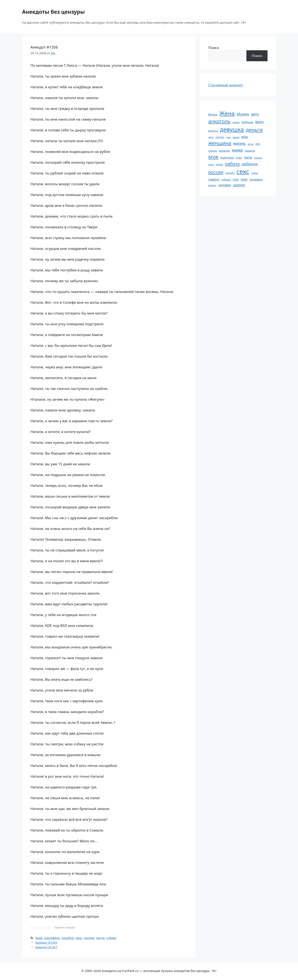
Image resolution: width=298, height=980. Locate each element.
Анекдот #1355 (46, 943)
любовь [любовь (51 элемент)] (213, 151)
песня (100, 938)
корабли (68, 938)
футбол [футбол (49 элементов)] (212, 185)
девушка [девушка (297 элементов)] (232, 129)
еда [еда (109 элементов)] (245, 137)
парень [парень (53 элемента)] (258, 158)
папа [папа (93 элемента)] (248, 157)
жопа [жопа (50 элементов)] (250, 144)
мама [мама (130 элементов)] (237, 150)
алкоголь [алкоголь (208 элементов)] (219, 121)
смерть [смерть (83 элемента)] (214, 179)
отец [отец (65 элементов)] (239, 158)
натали (89, 938)
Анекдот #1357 (46, 947)
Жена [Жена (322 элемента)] (227, 113)
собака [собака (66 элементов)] (226, 180)
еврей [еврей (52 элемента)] (236, 137)
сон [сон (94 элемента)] (236, 179)
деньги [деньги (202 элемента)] (254, 130)
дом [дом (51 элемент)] (228, 137)
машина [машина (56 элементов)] (250, 151)
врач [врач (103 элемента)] (259, 122)
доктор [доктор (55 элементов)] (220, 137)
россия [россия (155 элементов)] (216, 172)
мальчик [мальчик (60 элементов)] (224, 151)
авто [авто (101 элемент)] (255, 114)
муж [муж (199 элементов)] (213, 157)
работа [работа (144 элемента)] (232, 164)
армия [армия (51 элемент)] (236, 122)
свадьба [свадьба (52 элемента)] (230, 173)
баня (39, 938)
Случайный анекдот (226, 85)
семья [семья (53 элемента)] (255, 173)
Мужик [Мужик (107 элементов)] (243, 114)
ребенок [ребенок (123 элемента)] (250, 164)
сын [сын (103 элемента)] (244, 179)
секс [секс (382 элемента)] (243, 171)
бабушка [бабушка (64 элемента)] (247, 122)
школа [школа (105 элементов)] (239, 185)
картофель (52, 938)
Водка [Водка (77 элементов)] (213, 114)
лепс (79, 938)
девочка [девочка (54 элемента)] (213, 131)
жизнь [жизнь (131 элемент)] (239, 143)
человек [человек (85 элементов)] (225, 185)
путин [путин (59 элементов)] (219, 164)
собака (111, 938)
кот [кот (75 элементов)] (258, 144)
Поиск (214, 48)
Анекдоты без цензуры (53, 12)
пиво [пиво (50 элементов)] (211, 164)
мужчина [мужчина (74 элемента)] (227, 157)
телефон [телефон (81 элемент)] (256, 179)
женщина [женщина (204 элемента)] (220, 143)
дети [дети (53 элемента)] (211, 137)
